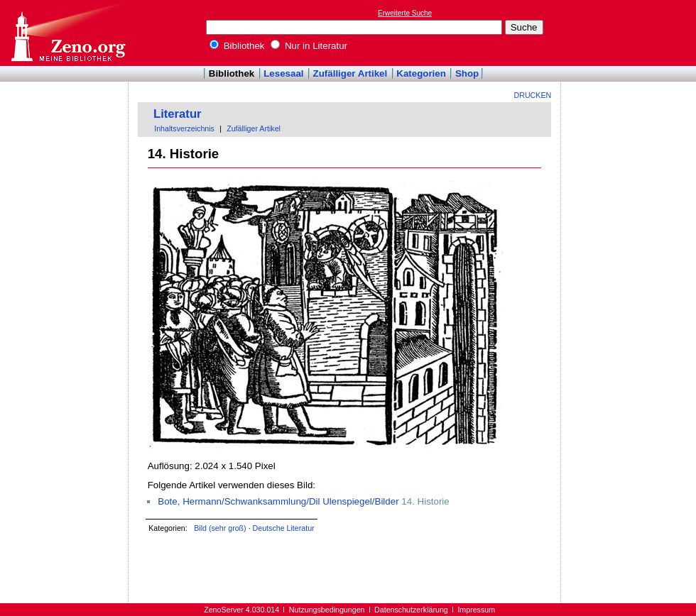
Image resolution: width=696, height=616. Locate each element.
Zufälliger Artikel (350, 73)
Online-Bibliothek (67, 33)
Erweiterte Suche (405, 13)
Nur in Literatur (309, 46)
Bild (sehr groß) (220, 528)
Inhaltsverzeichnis (184, 128)
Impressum (476, 610)
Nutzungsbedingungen (327, 610)
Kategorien (421, 73)
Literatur (178, 114)
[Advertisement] (65, 123)
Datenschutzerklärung (411, 610)
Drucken (533, 95)
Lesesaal (283, 73)
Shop (467, 73)
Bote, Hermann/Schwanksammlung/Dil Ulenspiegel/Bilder (278, 501)
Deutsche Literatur (284, 528)
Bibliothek (237, 46)
